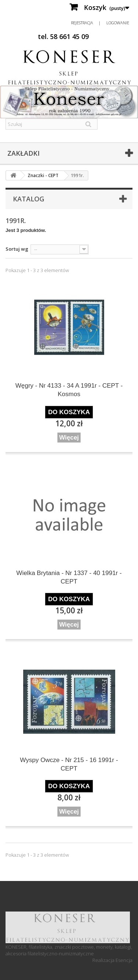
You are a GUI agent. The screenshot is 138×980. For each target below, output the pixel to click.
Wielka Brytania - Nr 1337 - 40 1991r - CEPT (69, 577)
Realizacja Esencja (112, 960)
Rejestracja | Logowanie (100, 23)
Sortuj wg (17, 249)
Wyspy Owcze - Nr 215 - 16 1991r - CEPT (69, 764)
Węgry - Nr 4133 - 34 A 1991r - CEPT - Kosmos (69, 390)
